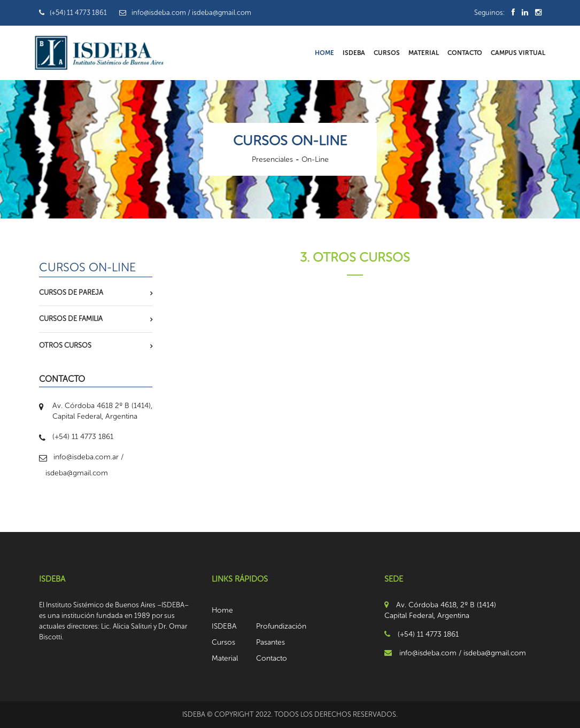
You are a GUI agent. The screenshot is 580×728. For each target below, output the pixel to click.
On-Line (315, 159)
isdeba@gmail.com (77, 473)
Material (424, 53)
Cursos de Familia (71, 319)
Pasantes (270, 642)
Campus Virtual (518, 53)
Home (324, 53)
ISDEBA (354, 53)
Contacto (465, 53)
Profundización (281, 626)
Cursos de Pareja (71, 292)
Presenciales (272, 159)
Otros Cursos (65, 345)
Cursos (387, 53)
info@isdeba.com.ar (86, 457)
